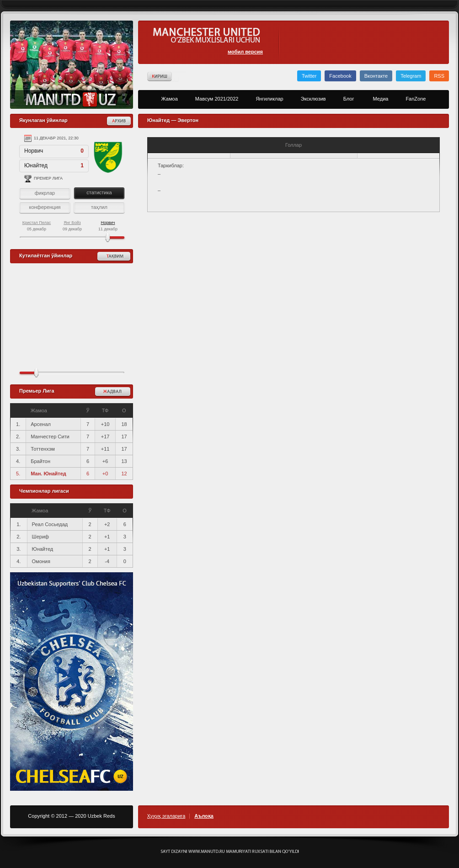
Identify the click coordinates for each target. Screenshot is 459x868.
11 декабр (108, 226)
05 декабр (37, 226)
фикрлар (45, 193)
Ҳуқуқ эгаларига (166, 816)
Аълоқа (204, 816)
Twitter (309, 76)
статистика (99, 192)
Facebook (340, 76)
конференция (45, 207)
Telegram (411, 76)
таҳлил (99, 207)
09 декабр (72, 226)
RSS (439, 76)
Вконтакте (376, 76)
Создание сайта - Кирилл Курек (230, 852)
